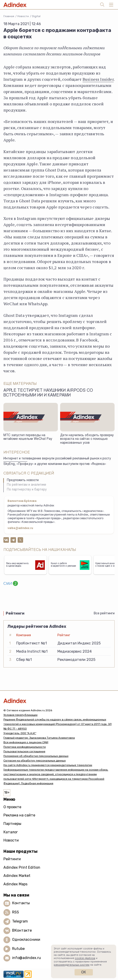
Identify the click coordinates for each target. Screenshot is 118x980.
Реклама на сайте (19, 815)
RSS (16, 912)
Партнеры (12, 824)
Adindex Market (17, 876)
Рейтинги (12, 859)
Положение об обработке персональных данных (36, 756)
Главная (9, 16)
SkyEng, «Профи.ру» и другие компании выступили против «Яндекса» (55, 464)
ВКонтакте (22, 930)
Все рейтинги (104, 613)
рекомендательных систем (72, 965)
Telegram (20, 921)
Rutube (18, 949)
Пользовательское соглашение (24, 751)
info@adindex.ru (27, 958)
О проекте (12, 807)
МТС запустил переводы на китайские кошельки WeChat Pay (28, 437)
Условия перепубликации (20, 715)
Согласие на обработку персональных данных (35, 761)
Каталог (11, 832)
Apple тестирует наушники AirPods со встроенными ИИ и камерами (48, 393)
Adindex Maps (15, 884)
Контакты (21, 903)
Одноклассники (26, 940)
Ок (84, 972)
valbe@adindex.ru (20, 528)
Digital (36, 16)
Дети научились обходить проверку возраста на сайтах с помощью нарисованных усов (87, 439)
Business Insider (98, 79)
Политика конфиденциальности (25, 747)
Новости (23, 16)
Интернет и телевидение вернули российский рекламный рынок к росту (57, 459)
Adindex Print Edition (22, 867)
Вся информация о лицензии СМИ (26, 742)
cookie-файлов (85, 958)
